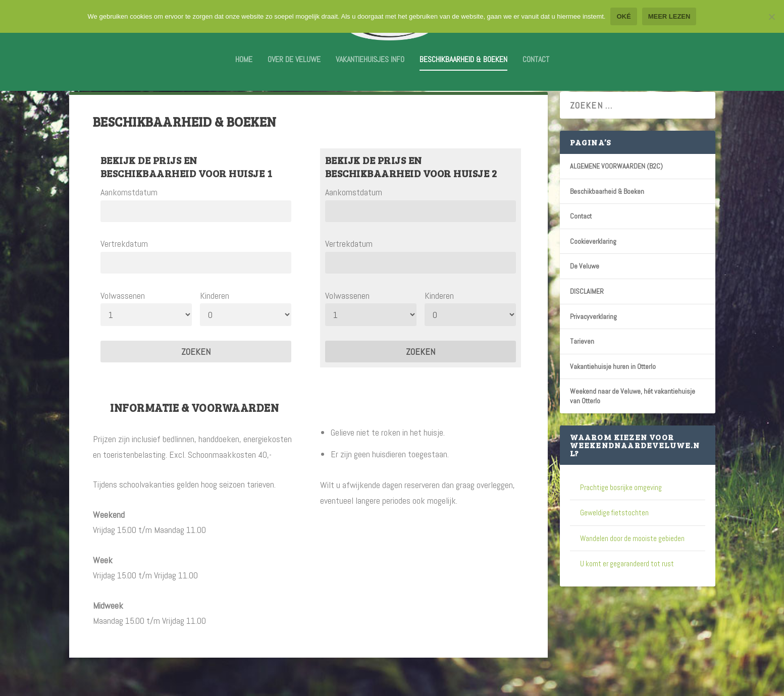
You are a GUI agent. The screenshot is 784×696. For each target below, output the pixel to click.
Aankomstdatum (129, 218)
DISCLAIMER (587, 317)
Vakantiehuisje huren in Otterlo (613, 393)
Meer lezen (669, 16)
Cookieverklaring (593, 267)
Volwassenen (123, 322)
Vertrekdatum (124, 270)
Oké (623, 16)
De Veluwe (585, 292)
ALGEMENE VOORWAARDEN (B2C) (616, 192)
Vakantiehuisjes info (370, 67)
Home (244, 67)
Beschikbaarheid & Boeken (463, 67)
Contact (536, 67)
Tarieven (582, 367)
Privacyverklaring (593, 343)
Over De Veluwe (294, 67)
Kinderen (215, 322)
